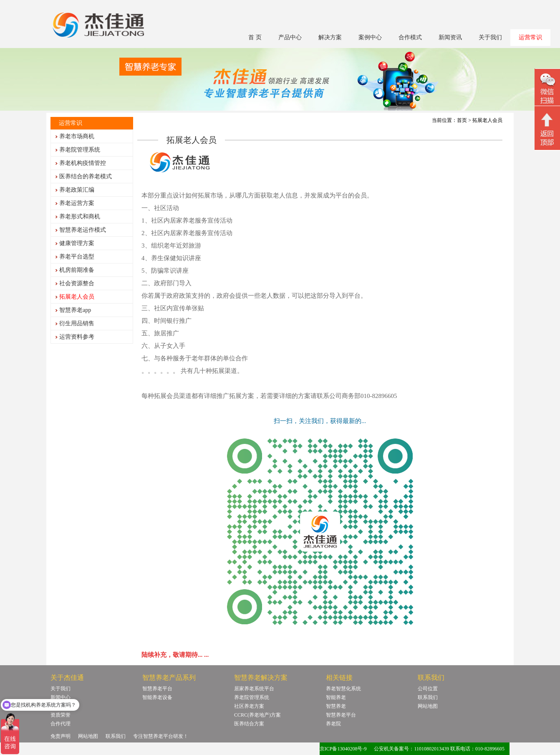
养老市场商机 (77, 136)
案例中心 (370, 37)
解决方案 (330, 37)
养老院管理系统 (80, 150)
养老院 (333, 724)
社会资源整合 (77, 283)
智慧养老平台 (157, 689)
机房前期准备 (77, 270)
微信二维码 (547, 88)
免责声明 (61, 736)
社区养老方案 (249, 706)
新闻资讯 (450, 37)
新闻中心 (61, 697)
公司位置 (428, 689)
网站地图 (428, 706)
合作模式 (410, 37)
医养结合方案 (249, 724)
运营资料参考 (77, 337)
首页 (462, 120)
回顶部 (547, 129)
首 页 (255, 37)
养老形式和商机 (80, 217)
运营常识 (530, 37)
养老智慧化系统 (343, 689)
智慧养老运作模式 (83, 230)
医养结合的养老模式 (86, 176)
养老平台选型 (77, 257)
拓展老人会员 (77, 297)
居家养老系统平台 (254, 689)
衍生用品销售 (77, 323)
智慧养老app (75, 310)
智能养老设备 (157, 697)
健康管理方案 (77, 243)
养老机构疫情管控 (83, 163)
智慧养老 (336, 706)
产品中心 (290, 37)
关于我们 (490, 37)
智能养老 (336, 697)
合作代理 (61, 724)
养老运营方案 (77, 203)
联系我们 (428, 697)
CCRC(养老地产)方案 (257, 715)
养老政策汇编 (77, 190)
